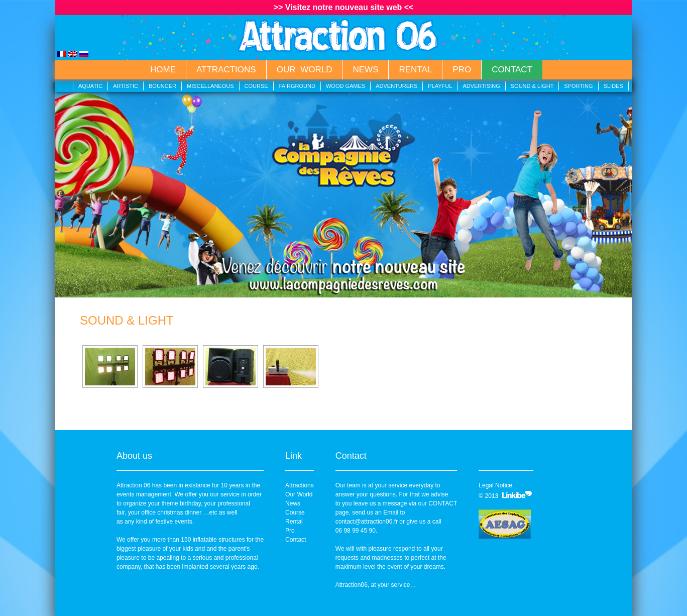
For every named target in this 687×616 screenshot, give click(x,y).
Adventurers (396, 86)
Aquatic (90, 86)
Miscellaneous (210, 86)
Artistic (126, 86)
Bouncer (162, 86)
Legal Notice (495, 485)
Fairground (297, 86)
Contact (512, 70)
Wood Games (346, 86)
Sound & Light (532, 86)
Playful (440, 86)
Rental (415, 70)
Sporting (578, 86)
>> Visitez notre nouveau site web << (344, 7)
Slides (613, 86)
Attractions (226, 70)
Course (256, 86)
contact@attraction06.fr (367, 522)
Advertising (481, 86)
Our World (305, 70)
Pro (462, 70)
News (365, 70)
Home (163, 70)
